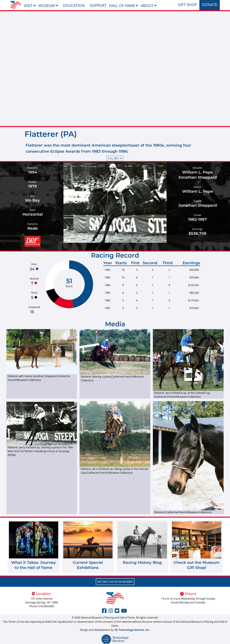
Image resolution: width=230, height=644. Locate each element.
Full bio (115, 158)
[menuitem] (16, 5)
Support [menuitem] (98, 5)
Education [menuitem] (74, 5)
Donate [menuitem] (210, 5)
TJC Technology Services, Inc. (132, 630)
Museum (47, 5)
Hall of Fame (122, 5)
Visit (28, 5)
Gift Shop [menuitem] (187, 5)
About (147, 5)
